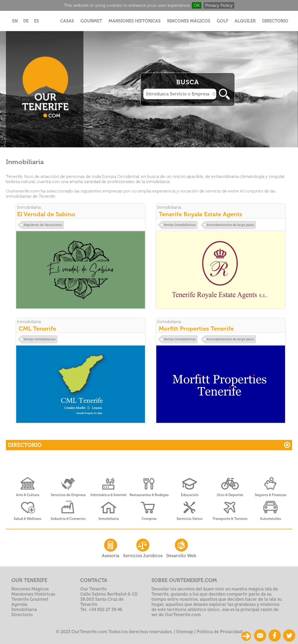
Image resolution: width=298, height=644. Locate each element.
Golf (222, 21)
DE (26, 21)
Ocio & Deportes (230, 495)
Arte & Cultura (28, 495)
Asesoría (111, 548)
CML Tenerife (37, 329)
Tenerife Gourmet (30, 599)
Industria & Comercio (68, 519)
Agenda (19, 604)
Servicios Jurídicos (143, 548)
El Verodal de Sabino (46, 214)
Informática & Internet (109, 495)
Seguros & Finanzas (271, 495)
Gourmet (91, 21)
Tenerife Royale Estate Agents (200, 214)
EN (15, 21)
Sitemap (185, 632)
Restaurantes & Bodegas (149, 495)
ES (36, 21)
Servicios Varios (189, 519)
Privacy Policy (219, 5)
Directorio (275, 21)
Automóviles (270, 519)
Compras (149, 519)
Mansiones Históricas (135, 21)
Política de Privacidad (220, 632)
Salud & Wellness (28, 519)
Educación (190, 495)
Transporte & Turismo (230, 519)
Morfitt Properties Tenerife (196, 329)
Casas (67, 21)
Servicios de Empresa (68, 495)
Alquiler (245, 21)
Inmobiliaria (109, 519)
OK (197, 5)
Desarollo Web (181, 548)
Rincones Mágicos (189, 21)
